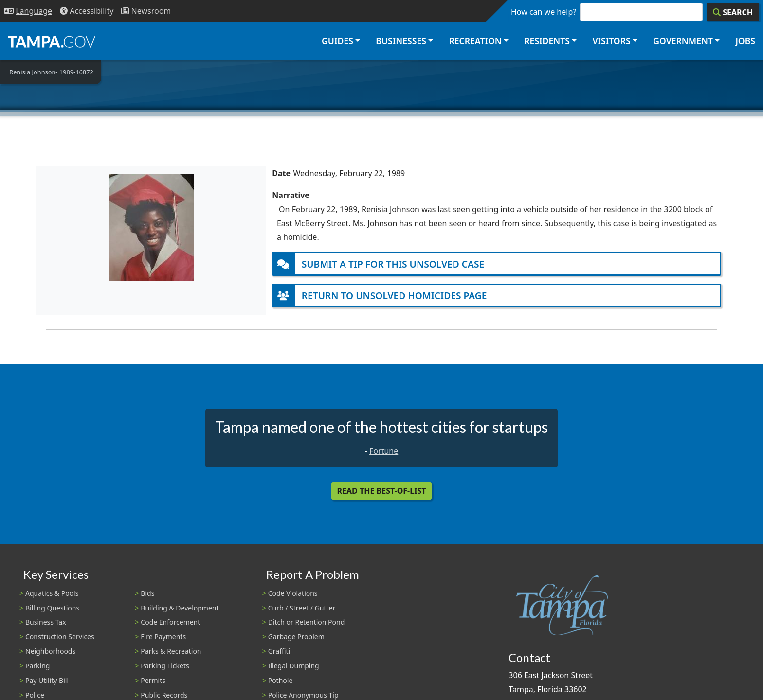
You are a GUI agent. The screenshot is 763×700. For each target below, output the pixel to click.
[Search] (733, 12)
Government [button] (683, 41)
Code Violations (293, 593)
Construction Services (60, 637)
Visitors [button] (611, 41)
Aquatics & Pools (52, 593)
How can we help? (544, 12)
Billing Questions (52, 608)
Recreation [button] (475, 41)
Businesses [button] (401, 41)
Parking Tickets (165, 666)
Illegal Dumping (294, 666)
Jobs (745, 41)
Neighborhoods (50, 651)
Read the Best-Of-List (382, 491)
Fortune (384, 451)
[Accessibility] (87, 11)
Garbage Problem (296, 637)
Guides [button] (337, 41)
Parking (37, 666)
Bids (147, 593)
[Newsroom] (146, 11)
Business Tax (46, 622)
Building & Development (180, 608)
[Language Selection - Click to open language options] (28, 11)
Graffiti (279, 651)
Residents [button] (547, 41)
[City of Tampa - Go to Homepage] (52, 41)
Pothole (281, 680)
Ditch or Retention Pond (307, 622)
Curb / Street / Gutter (302, 608)
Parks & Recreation (171, 651)
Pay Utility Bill (47, 680)
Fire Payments (163, 637)
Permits (153, 680)
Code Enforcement (170, 622)
